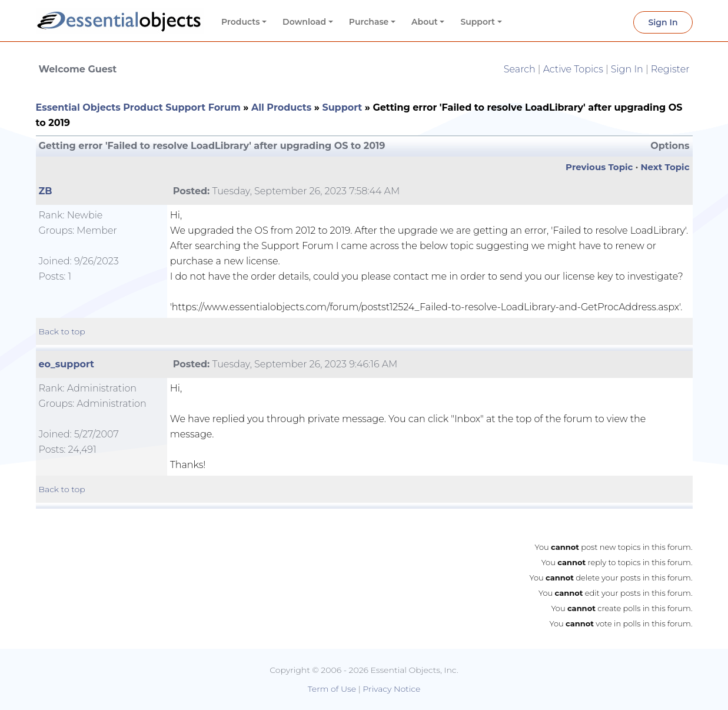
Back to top (62, 331)
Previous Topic (599, 167)
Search (520, 69)
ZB (46, 191)
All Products (281, 107)
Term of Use (332, 689)
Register (670, 69)
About (425, 22)
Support (478, 22)
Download (304, 22)
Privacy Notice (391, 689)
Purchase (369, 22)
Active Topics (573, 69)
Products (240, 22)
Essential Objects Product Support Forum (138, 107)
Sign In (663, 22)
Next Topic (665, 167)
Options (670, 146)
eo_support (67, 364)
